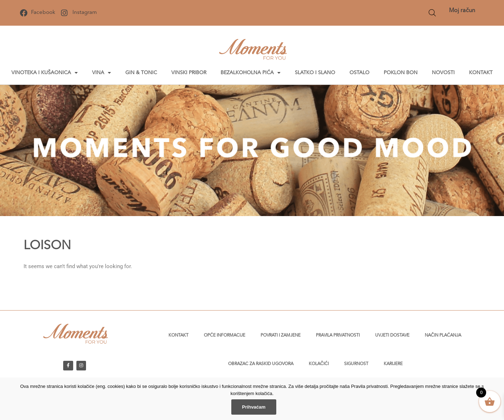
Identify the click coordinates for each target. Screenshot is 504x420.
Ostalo (359, 73)
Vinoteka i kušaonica (45, 73)
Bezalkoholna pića (251, 73)
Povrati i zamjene (281, 336)
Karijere (393, 364)
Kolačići (319, 364)
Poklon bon (401, 73)
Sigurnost (356, 364)
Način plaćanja (443, 336)
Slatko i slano (315, 73)
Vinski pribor (189, 73)
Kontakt (481, 73)
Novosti (443, 73)
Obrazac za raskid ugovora (261, 364)
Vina (102, 73)
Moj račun (462, 11)
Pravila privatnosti (338, 336)
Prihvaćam (254, 407)
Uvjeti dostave (392, 336)
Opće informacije (225, 336)
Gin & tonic (141, 73)
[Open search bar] (432, 13)
